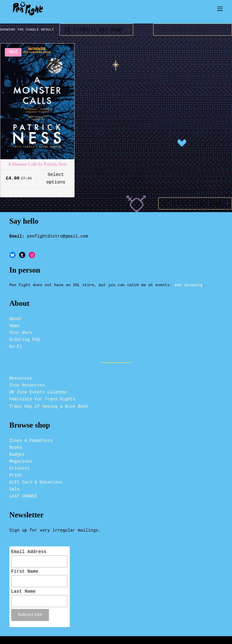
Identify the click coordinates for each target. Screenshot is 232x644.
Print (16, 473)
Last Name (23, 591)
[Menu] (220, 9)
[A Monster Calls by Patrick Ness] (37, 101)
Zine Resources (27, 383)
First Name (25, 571)
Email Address (29, 550)
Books (16, 445)
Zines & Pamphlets (31, 438)
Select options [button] (56, 179)
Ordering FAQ (25, 337)
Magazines (21, 459)
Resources (21, 376)
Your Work (21, 330)
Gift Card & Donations (36, 480)
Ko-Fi (16, 344)
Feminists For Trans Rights (42, 397)
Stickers (19, 466)
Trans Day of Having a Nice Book (49, 404)
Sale (14, 487)
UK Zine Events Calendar (39, 390)
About (16, 316)
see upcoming (188, 282)
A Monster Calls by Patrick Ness (37, 164)
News (14, 323)
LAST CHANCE (23, 494)
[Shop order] (193, 30)
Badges (17, 452)
